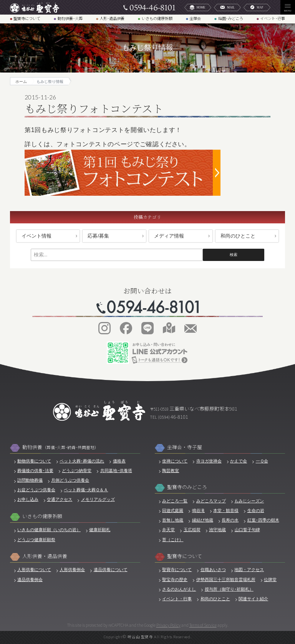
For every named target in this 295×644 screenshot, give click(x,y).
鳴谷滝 (198, 510)
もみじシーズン (249, 501)
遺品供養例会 (30, 580)
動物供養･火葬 (70, 19)
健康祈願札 (100, 530)
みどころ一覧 (175, 501)
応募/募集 (98, 236)
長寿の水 (230, 520)
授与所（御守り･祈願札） (229, 589)
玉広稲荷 (192, 530)
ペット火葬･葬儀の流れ (82, 461)
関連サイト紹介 (253, 599)
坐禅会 (195, 19)
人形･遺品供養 (112, 19)
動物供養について (34, 461)
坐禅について (175, 461)
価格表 (119, 461)
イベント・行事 (177, 599)
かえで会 (239, 461)
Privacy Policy (168, 625)
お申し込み (28, 499)
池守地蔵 (217, 530)
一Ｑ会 (262, 461)
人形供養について (34, 570)
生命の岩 (256, 510)
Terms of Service (203, 625)
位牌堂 (270, 580)
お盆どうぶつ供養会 (36, 490)
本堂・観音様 (226, 510)
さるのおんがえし (179, 589)
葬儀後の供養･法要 (35, 471)
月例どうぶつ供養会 (70, 480)
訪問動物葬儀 (30, 480)
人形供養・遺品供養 (45, 556)
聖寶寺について (27, 19)
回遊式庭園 (173, 510)
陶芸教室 (171, 471)
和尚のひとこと (238, 236)
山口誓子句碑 (247, 530)
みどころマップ (211, 501)
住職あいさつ (213, 570)
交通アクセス (60, 499)
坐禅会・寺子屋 (185, 447)
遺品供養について (111, 570)
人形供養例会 (72, 570)
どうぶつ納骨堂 (77, 471)
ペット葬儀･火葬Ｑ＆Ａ (86, 490)
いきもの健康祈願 (157, 19)
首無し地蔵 (173, 520)
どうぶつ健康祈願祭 (36, 540)
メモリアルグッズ (98, 499)
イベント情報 (36, 236)
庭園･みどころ (231, 19)
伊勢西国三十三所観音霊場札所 (226, 580)
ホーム (21, 82)
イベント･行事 (273, 19)
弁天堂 (168, 530)
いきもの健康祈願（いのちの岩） (49, 530)
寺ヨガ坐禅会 (209, 461)
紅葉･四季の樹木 (263, 520)
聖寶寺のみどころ (187, 487)
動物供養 (60, 447)
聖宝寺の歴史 (175, 580)
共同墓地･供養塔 (116, 471)
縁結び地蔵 (203, 520)
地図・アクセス (249, 570)
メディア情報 (169, 236)
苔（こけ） (173, 540)
